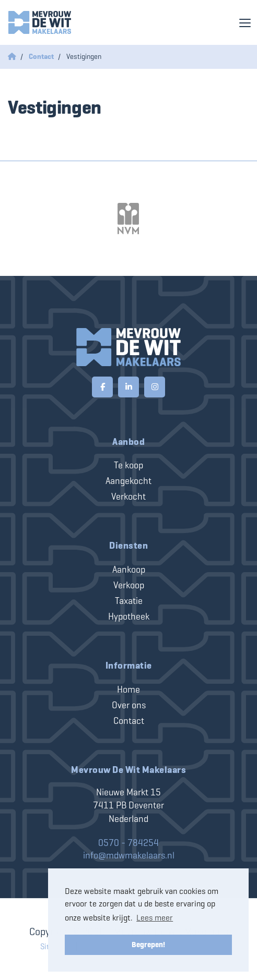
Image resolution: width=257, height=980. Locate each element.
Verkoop (129, 585)
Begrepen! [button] (148, 945)
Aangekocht (128, 481)
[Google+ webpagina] (155, 387)
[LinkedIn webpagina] (128, 387)
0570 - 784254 (128, 843)
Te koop (128, 465)
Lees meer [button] (155, 918)
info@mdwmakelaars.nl (129, 855)
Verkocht (128, 497)
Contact (129, 721)
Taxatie (129, 601)
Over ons (129, 705)
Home (128, 689)
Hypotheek (129, 616)
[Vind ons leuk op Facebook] (102, 387)
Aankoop (129, 570)
